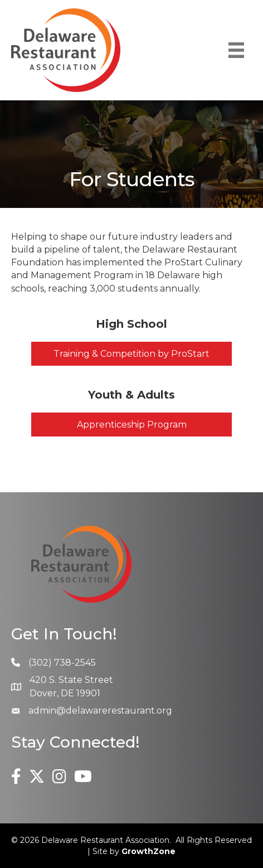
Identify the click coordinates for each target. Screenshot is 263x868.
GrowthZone (148, 851)
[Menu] (236, 50)
